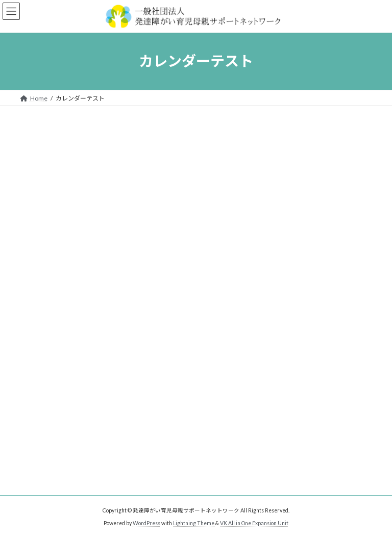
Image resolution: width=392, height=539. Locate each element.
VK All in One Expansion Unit (254, 523)
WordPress (146, 523)
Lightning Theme (194, 523)
